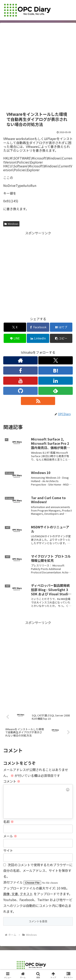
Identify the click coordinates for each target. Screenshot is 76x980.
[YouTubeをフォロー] (20, 381)
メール (10, 836)
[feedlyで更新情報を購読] (56, 391)
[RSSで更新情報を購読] (38, 401)
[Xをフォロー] (56, 360)
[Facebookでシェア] (38, 327)
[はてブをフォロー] (56, 370)
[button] (61, 338)
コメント (12, 781)
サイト (8, 850)
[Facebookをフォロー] (20, 370)
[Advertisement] (38, 67)
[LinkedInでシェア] (38, 338)
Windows (11, 224)
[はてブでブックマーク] (61, 327)
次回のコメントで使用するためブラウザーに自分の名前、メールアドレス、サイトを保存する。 (38, 871)
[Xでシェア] (15, 327)
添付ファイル (13, 882)
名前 (9, 822)
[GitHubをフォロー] (20, 391)
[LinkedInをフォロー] (56, 381)
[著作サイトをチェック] (20, 360)
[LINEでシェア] (15, 338)
